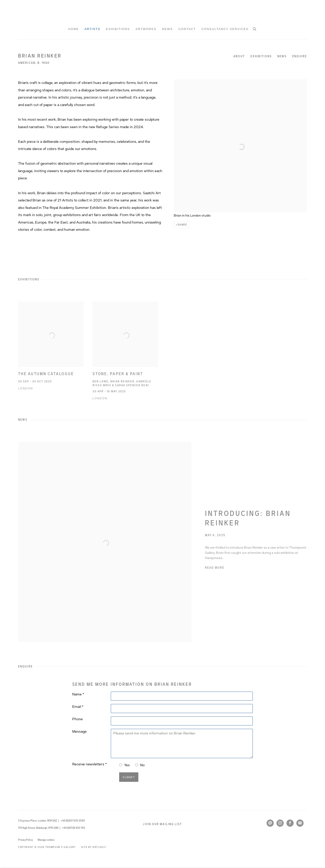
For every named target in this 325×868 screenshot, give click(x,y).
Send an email (270, 823)
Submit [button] (129, 777)
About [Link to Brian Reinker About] (239, 56)
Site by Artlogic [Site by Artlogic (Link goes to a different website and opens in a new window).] (94, 847)
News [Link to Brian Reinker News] (282, 56)
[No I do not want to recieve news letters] (137, 765)
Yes (127, 765)
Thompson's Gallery (162, 12)
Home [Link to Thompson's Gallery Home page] (74, 29)
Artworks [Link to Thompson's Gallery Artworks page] (146, 29)
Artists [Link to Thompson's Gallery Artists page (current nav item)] (93, 29)
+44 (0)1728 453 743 (74, 828)
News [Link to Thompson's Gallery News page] (167, 29)
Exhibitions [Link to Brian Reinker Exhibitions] (261, 56)
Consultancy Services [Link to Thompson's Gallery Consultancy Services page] (225, 29)
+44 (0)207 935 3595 (73, 821)
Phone (78, 719)
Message (79, 732)
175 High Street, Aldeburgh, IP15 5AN (38, 828)
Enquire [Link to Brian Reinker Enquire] (300, 56)
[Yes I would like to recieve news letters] (121, 765)
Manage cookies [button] (46, 840)
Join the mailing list (300, 823)
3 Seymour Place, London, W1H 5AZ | (38, 821)
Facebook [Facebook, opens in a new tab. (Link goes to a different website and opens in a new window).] (290, 823)
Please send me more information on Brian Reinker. (182, 743)
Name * (78, 694)
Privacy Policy (25, 840)
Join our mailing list (162, 824)
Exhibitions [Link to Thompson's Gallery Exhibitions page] (118, 29)
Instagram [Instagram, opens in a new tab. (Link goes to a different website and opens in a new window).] (280, 823)
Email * (78, 707)
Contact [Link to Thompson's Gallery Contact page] (187, 29)
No (142, 765)
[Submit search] (255, 29)
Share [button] (182, 225)
